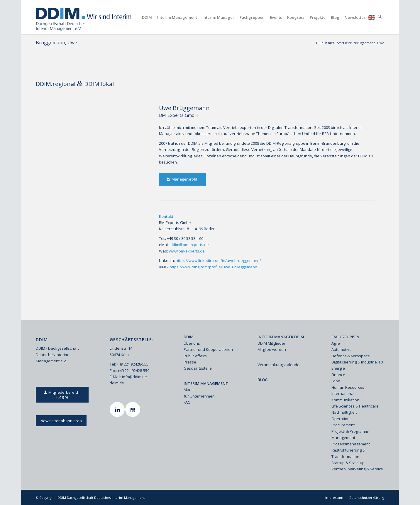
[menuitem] (147, 17)
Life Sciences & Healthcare (355, 406)
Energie (338, 368)
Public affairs (195, 356)
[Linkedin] (118, 409)
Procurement (343, 425)
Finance (338, 375)
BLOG (263, 380)
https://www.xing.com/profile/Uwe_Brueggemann (213, 267)
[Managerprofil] (182, 179)
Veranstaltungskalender (279, 365)
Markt (189, 390)
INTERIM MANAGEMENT (206, 383)
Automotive (342, 349)
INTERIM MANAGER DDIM (281, 337)
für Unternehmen (199, 396)
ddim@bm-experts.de (190, 245)
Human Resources (348, 387)
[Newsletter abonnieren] (61, 421)
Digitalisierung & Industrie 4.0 (357, 362)
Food (336, 381)
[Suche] (380, 17)
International (343, 393)
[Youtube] (133, 409)
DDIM (189, 337)
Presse (190, 362)
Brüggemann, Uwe (56, 43)
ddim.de (117, 383)
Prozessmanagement (351, 444)
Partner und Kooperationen (208, 349)
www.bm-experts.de (187, 251)
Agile (336, 343)
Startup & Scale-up (348, 463)
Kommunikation (345, 400)
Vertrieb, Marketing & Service (357, 469)
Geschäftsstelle (198, 368)
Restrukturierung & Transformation (348, 453)
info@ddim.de (134, 377)
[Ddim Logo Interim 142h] (84, 17)
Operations (342, 419)
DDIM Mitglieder (271, 343)
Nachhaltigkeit (344, 412)
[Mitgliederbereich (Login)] (62, 395)
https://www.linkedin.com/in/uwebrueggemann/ (218, 260)
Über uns (192, 343)
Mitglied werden (272, 349)
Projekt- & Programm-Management (350, 434)
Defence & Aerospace (351, 356)
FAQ (187, 402)
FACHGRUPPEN (345, 337)
